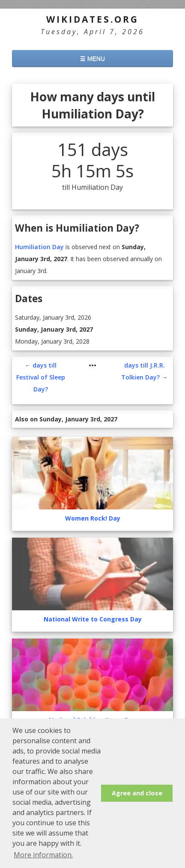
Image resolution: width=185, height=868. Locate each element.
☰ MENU (92, 59)
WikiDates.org (92, 19)
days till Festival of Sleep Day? (41, 377)
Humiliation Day (39, 247)
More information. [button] (43, 855)
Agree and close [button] (137, 793)
